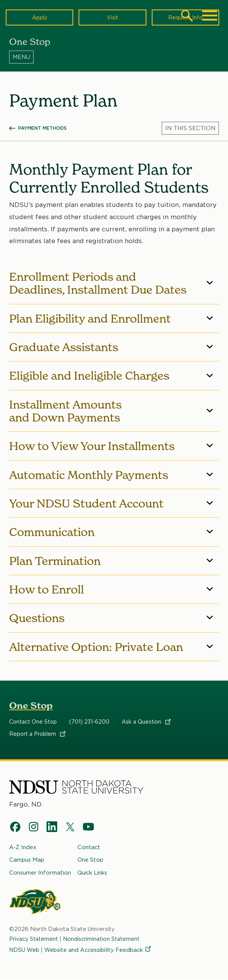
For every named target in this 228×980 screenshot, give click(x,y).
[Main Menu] (210, 16)
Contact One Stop (33, 722)
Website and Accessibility (99, 950)
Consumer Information (40, 873)
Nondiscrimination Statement (106, 939)
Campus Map (27, 860)
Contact (89, 847)
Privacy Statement (35, 939)
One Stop (31, 706)
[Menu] (114, 57)
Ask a (147, 722)
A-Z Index (23, 847)
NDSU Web (24, 950)
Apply (39, 17)
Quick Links (92, 873)
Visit (112, 17)
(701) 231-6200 (89, 722)
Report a (38, 734)
